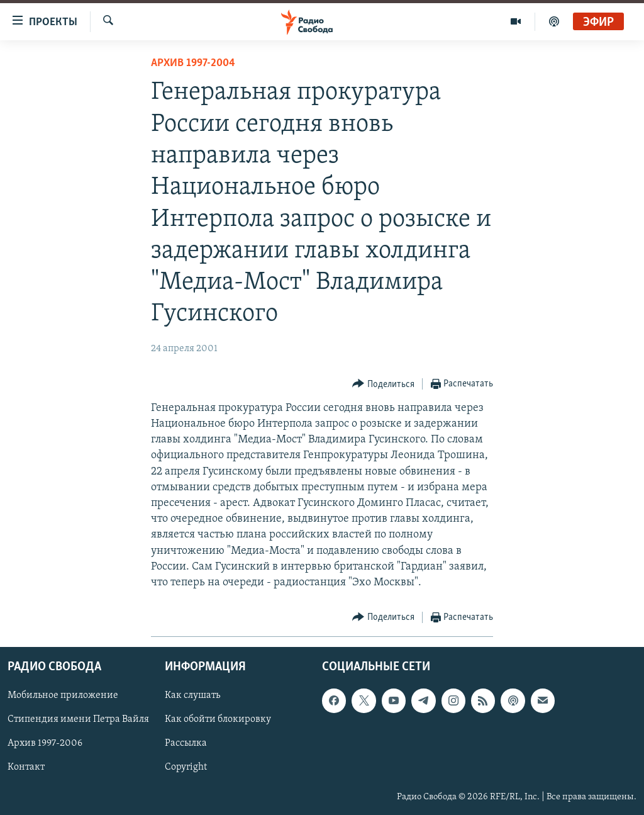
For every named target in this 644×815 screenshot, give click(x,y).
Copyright (186, 768)
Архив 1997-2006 (45, 744)
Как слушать (192, 696)
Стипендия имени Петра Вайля (78, 720)
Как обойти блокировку (218, 720)
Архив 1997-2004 (193, 63)
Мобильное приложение (63, 696)
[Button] (383, 384)
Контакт (26, 768)
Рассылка (186, 744)
